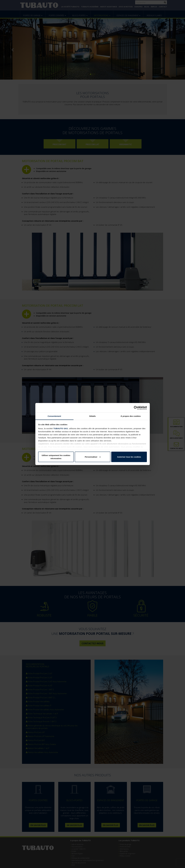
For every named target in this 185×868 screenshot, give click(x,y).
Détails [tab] (93, 416)
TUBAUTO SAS (61, 428)
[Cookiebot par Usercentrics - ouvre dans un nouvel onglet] (136, 408)
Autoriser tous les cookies (129, 457)
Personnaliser (93, 457)
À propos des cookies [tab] (131, 416)
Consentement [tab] (54, 416)
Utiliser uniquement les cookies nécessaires (56, 457)
